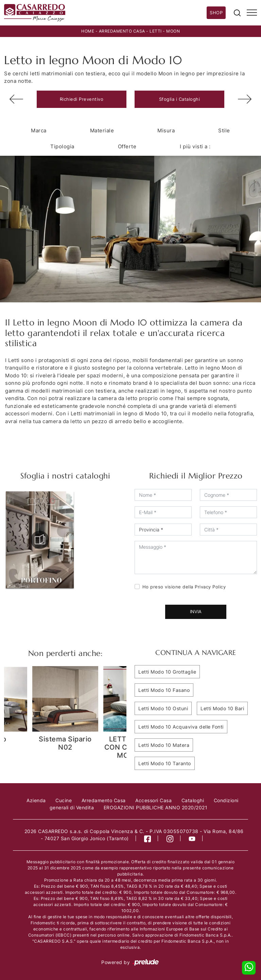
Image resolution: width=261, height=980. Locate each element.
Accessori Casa (153, 800)
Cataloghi (193, 800)
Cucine (64, 800)
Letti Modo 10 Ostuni (163, 708)
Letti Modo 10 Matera (164, 745)
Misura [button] (166, 130)
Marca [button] (39, 130)
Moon (173, 31)
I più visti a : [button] (195, 146)
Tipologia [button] (62, 146)
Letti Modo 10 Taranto (165, 763)
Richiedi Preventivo (82, 99)
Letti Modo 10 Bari (222, 708)
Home (88, 31)
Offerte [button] (127, 146)
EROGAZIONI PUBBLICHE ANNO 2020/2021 (156, 807)
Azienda (36, 800)
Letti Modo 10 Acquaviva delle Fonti (181, 727)
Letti (156, 31)
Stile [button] (224, 130)
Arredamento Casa (122, 31)
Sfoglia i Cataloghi (180, 99)
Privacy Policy (210, 587)
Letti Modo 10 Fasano (164, 690)
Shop (216, 13)
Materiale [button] (102, 130)
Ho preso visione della (184, 587)
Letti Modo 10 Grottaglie (167, 672)
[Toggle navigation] (252, 13)
